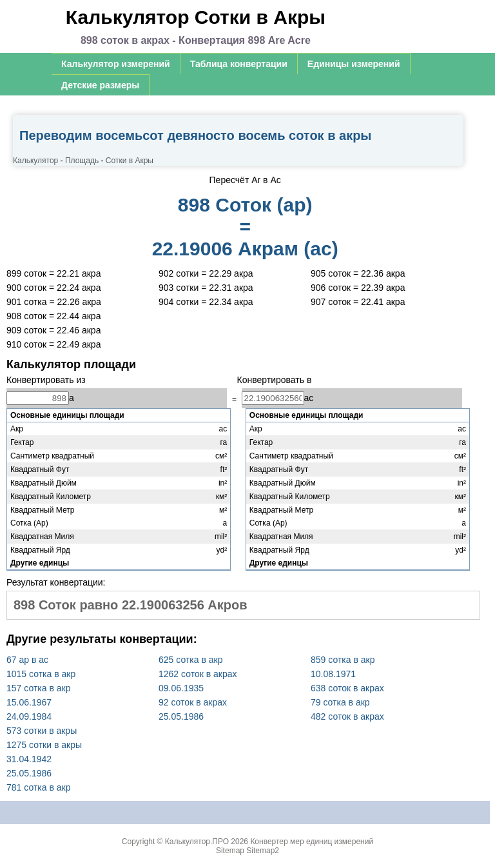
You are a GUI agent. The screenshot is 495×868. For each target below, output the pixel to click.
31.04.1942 (29, 759)
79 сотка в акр (340, 702)
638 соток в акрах (347, 688)
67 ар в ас (27, 660)
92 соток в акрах (193, 702)
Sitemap (230, 851)
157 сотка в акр (38, 688)
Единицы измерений (354, 64)
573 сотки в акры (42, 731)
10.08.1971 (333, 674)
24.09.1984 (29, 716)
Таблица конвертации (239, 64)
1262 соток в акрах (198, 674)
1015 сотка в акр (41, 674)
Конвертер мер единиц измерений (312, 842)
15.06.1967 (29, 702)
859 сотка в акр (343, 660)
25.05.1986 (181, 716)
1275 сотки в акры (44, 745)
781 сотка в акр (38, 787)
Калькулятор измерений (116, 64)
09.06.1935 (181, 688)
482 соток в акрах (347, 716)
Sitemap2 (263, 851)
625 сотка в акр (190, 660)
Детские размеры (100, 85)
